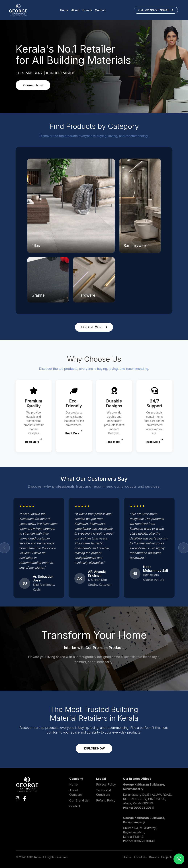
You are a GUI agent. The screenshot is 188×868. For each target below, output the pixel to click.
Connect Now (33, 85)
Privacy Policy (106, 784)
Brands (154, 857)
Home (73, 784)
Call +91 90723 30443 (156, 10)
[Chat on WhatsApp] (179, 859)
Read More (34, 441)
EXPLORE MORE (94, 327)
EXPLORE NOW (94, 748)
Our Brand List (79, 800)
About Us (140, 857)
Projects (167, 857)
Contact (75, 806)
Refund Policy (106, 800)
